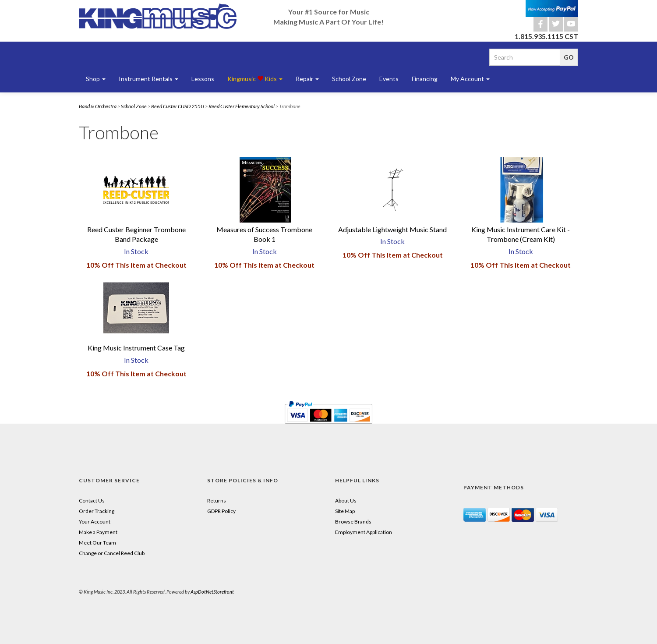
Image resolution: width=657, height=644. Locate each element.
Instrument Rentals (148, 79)
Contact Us (92, 501)
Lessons (203, 79)
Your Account (95, 522)
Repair (307, 79)
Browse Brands (353, 522)
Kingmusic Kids (255, 79)
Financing (425, 79)
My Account (470, 79)
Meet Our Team (97, 543)
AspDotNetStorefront (212, 592)
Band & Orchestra (98, 106)
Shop (96, 79)
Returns (217, 501)
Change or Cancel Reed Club (112, 553)
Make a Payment (98, 532)
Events (389, 79)
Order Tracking (97, 511)
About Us (346, 501)
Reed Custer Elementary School (242, 106)
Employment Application (364, 532)
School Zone (349, 79)
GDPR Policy (221, 511)
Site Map (345, 511)
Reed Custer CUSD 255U (178, 106)
